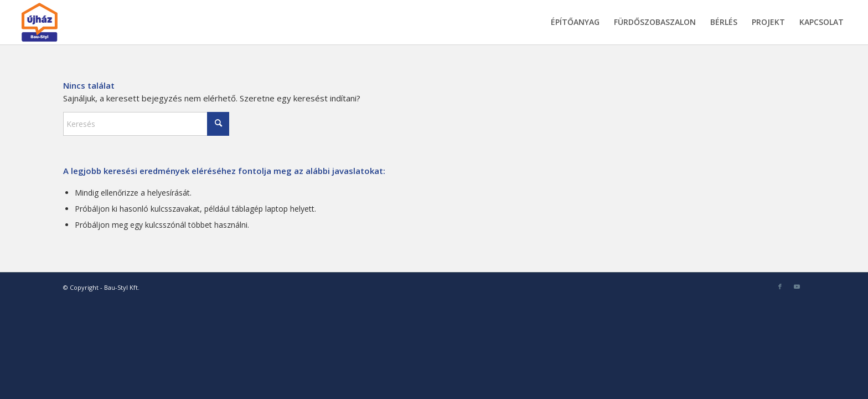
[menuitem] (575, 22)
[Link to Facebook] (780, 287)
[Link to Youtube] (797, 287)
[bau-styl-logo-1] (65, 22)
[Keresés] (146, 124)
